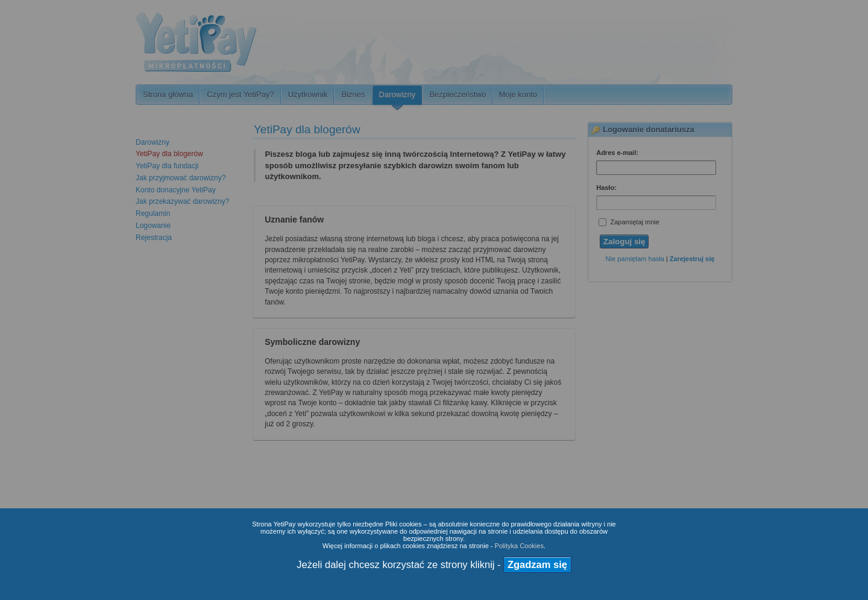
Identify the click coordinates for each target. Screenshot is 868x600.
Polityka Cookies (519, 546)
